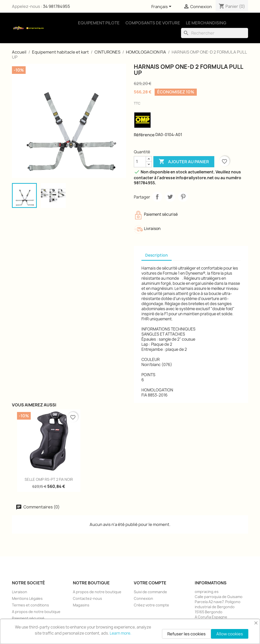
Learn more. (120, 633)
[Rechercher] (215, 33)
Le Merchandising (206, 23)
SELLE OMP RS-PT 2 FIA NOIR (49, 479)
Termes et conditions (30, 605)
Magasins (81, 605)
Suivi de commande (150, 592)
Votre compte (150, 583)
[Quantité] (140, 162)
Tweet (170, 197)
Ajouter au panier (184, 162)
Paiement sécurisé (28, 618)
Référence (144, 135)
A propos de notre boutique (36, 612)
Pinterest (183, 197)
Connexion (143, 598)
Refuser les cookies (186, 634)
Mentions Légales (27, 598)
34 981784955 (56, 6)
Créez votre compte (151, 605)
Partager (157, 197)
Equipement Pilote (99, 23)
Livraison (20, 592)
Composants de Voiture (153, 23)
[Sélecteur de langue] (162, 7)
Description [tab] (157, 255)
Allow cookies (230, 634)
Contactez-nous (87, 598)
